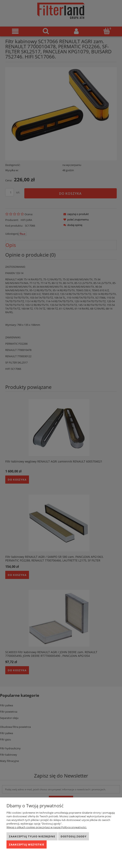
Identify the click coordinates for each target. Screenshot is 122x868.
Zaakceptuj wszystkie (27, 844)
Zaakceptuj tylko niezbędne (32, 836)
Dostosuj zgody (74, 836)
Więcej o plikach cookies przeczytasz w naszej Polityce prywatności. (47, 827)
